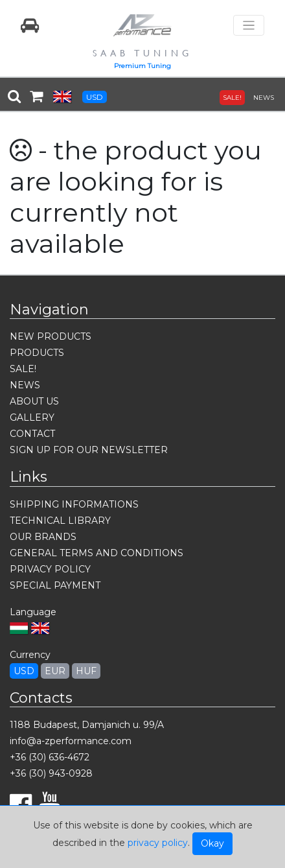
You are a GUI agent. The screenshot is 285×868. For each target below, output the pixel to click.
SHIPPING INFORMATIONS (74, 504)
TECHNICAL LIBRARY (60, 521)
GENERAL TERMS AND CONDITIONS (97, 553)
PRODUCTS (37, 353)
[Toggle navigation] (249, 26)
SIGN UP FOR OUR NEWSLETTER (89, 450)
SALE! (232, 98)
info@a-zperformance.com (71, 741)
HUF (86, 671)
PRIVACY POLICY (50, 569)
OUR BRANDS (43, 537)
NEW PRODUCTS (51, 336)
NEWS (264, 98)
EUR (55, 671)
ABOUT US (34, 401)
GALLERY (32, 417)
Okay (212, 843)
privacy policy (158, 843)
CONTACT (32, 434)
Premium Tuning (142, 66)
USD (95, 97)
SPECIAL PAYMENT (55, 585)
